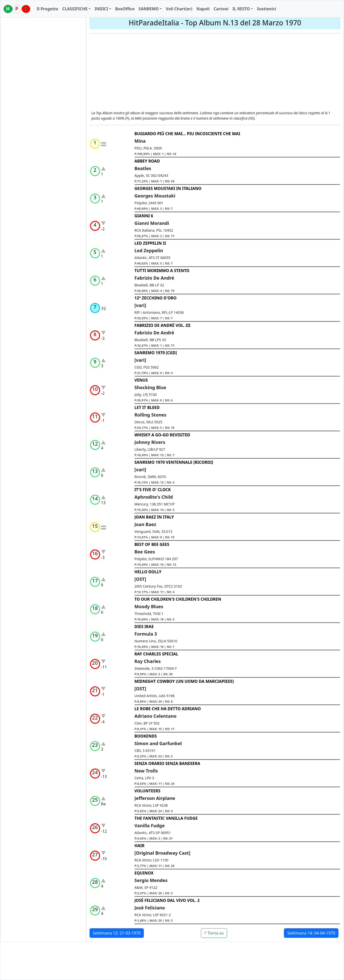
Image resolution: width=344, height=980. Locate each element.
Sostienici (267, 9)
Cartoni (221, 9)
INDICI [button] (101, 9)
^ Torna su (214, 933)
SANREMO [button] (149, 9)
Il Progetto (47, 9)
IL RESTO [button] (241, 9)
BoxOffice (125, 9)
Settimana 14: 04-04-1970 (311, 933)
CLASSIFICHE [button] (75, 9)
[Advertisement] (215, 73)
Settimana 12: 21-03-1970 (117, 933)
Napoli (203, 9)
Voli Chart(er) (179, 9)
